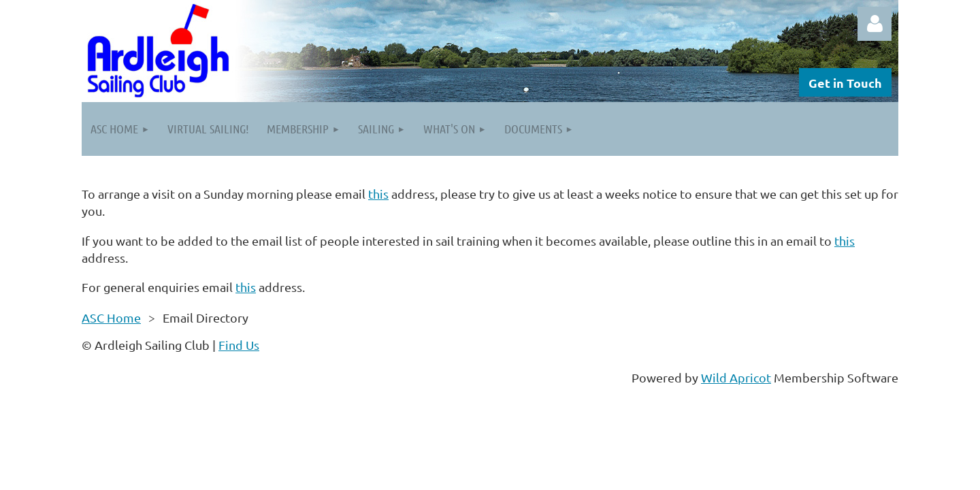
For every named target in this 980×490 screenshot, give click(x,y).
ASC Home (111, 317)
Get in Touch (845, 83)
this (378, 194)
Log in (875, 24)
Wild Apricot (736, 377)
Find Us (239, 345)
